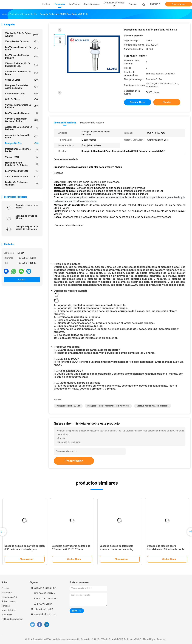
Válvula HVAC (22, 157)
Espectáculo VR (9, 597)
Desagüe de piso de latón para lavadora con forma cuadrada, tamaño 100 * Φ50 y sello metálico (119, 549)
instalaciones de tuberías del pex (22, 150)
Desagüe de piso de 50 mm (68, 406)
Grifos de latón (22, 80)
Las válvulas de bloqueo (22, 113)
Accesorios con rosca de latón (22, 73)
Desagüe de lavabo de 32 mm (26, 217)
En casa (5, 588)
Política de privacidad (12, 619)
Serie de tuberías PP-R (22, 177)
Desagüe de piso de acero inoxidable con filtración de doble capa (166, 549)
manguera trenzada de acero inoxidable (22, 87)
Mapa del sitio (8, 610)
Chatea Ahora (179, 4)
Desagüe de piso (22, 143)
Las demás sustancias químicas (22, 183)
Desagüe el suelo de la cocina (27, 206)
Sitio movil (7, 615)
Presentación (74, 461)
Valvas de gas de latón (22, 41)
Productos (7, 593)
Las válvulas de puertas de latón (22, 57)
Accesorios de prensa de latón (22, 136)
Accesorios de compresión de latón (22, 128)
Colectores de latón (22, 94)
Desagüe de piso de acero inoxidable (153, 406)
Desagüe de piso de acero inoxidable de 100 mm (108, 406)
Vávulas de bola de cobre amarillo (22, 35)
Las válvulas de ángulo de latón (22, 48)
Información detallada (65, 123)
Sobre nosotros (9, 601)
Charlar (22, 280)
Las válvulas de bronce (22, 171)
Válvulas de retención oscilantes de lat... (22, 120)
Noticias (6, 606)
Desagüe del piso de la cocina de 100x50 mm (27, 228)
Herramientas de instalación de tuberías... (22, 164)
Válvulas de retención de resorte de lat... (22, 65)
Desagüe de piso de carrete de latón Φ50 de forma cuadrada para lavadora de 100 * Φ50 (25, 549)
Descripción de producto (92, 123)
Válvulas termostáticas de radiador (22, 106)
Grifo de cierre (22, 99)
